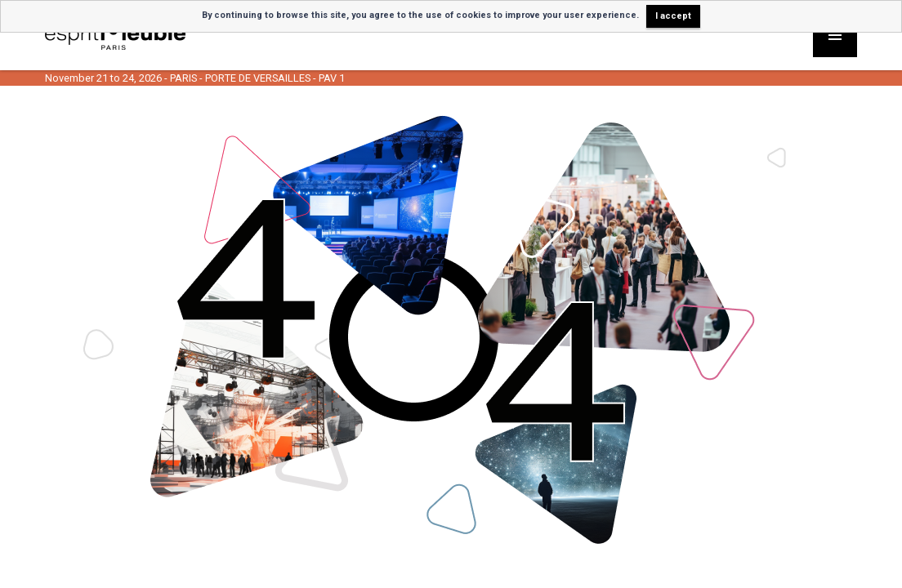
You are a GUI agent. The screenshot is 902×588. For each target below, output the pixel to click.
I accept (673, 16)
